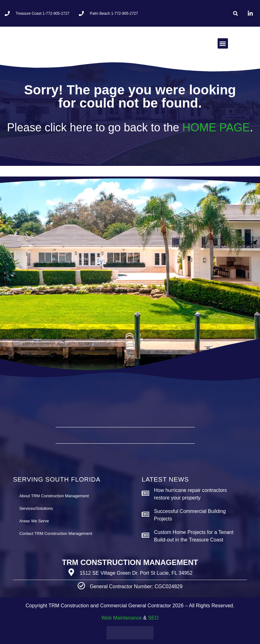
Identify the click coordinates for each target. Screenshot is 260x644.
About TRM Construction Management (54, 496)
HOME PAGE (216, 127)
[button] (236, 13)
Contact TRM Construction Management (56, 533)
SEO (153, 618)
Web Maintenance (122, 618)
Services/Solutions (36, 508)
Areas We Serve (34, 521)
